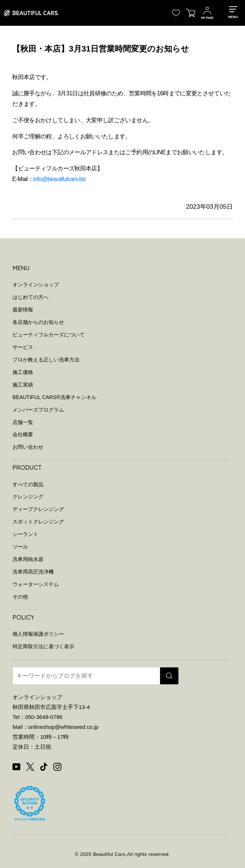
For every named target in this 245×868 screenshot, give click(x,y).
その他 (20, 597)
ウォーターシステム (36, 584)
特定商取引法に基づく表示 (43, 646)
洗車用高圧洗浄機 (33, 572)
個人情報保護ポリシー (38, 634)
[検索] (169, 676)
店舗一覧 (23, 422)
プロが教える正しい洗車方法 (46, 360)
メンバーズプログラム (38, 410)
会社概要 (23, 434)
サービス (23, 347)
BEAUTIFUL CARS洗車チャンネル (54, 397)
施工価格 (23, 372)
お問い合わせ (28, 447)
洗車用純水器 (28, 559)
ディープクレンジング (38, 509)
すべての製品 (28, 484)
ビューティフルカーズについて (49, 335)
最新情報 (23, 310)
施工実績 (23, 385)
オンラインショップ (36, 285)
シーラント (25, 534)
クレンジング (28, 497)
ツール (20, 547)
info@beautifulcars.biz (60, 179)
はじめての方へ (31, 297)
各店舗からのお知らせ (38, 322)
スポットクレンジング (38, 522)
